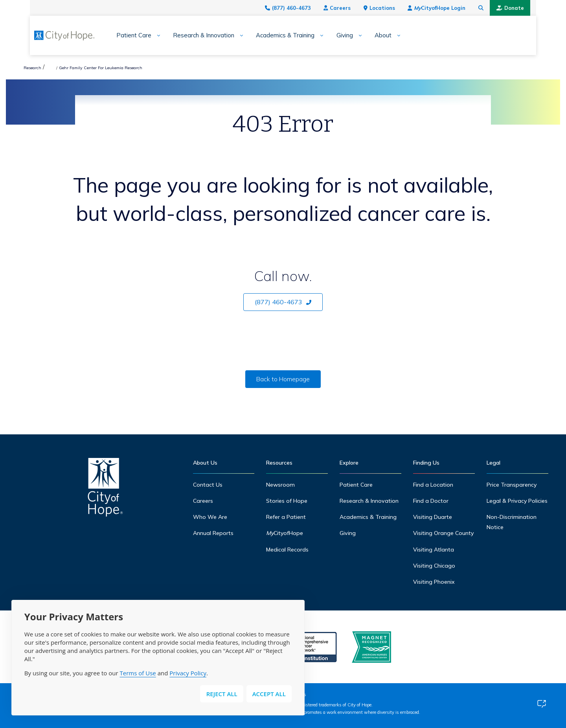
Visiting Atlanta (434, 550)
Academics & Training (268, 35)
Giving (327, 35)
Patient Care (117, 35)
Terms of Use (138, 673)
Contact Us (208, 485)
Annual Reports (213, 533)
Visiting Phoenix (434, 582)
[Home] (105, 489)
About (366, 35)
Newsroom (280, 485)
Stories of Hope (287, 501)
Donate (528, 8)
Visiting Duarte (433, 517)
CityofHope (285, 533)
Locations (397, 8)
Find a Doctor (431, 501)
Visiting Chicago (434, 566)
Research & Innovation (187, 35)
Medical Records (287, 550)
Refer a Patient (286, 517)
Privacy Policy (188, 673)
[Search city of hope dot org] (499, 8)
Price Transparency (512, 485)
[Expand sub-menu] (139, 36)
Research (32, 68)
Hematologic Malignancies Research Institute (89, 68)
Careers (355, 8)
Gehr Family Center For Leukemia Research (178, 68)
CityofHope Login (455, 8)
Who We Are (210, 517)
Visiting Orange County (444, 533)
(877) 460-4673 (306, 8)
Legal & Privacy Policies (517, 501)
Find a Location (433, 485)
